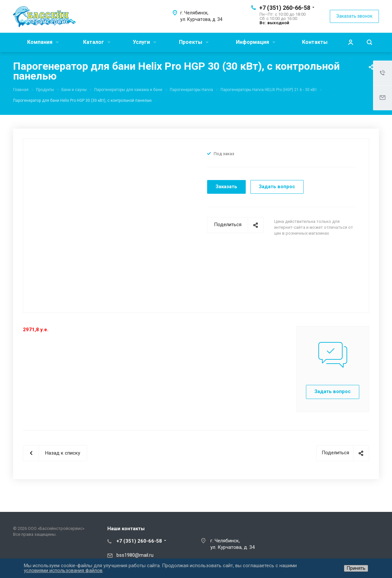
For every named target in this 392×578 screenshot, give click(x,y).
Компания (43, 42)
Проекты (194, 42)
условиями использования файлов (63, 570)
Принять (356, 568)
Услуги (144, 42)
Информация (256, 42)
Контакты (315, 42)
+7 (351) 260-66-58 (285, 8)
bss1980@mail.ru (135, 555)
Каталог (97, 42)
